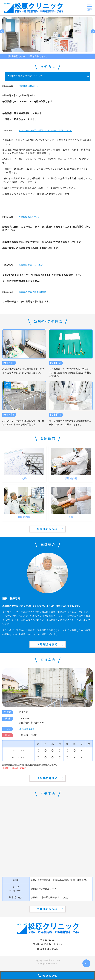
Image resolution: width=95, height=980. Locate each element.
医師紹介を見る (47, 644)
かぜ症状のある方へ (29, 217)
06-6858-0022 (50, 949)
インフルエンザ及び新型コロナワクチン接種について (45, 130)
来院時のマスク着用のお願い (33, 292)
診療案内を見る (47, 529)
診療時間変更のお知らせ (31, 265)
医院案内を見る (47, 778)
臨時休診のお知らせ (29, 86)
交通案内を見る (47, 909)
